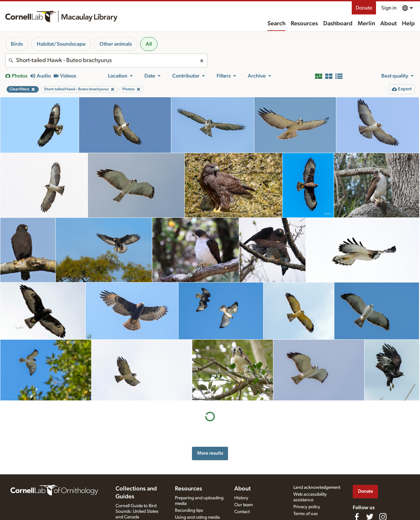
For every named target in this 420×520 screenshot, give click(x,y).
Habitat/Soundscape (61, 44)
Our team (243, 505)
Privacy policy (307, 507)
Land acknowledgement (317, 487)
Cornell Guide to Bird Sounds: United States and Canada (137, 511)
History (241, 498)
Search (276, 24)
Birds (17, 44)
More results (210, 453)
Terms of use (305, 514)
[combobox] (106, 60)
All (149, 44)
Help (408, 24)
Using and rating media (197, 517)
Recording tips (189, 510)
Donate (364, 8)
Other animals (116, 44)
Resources (304, 24)
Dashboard (338, 24)
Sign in (389, 8)
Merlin (366, 24)
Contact (242, 512)
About (388, 24)
